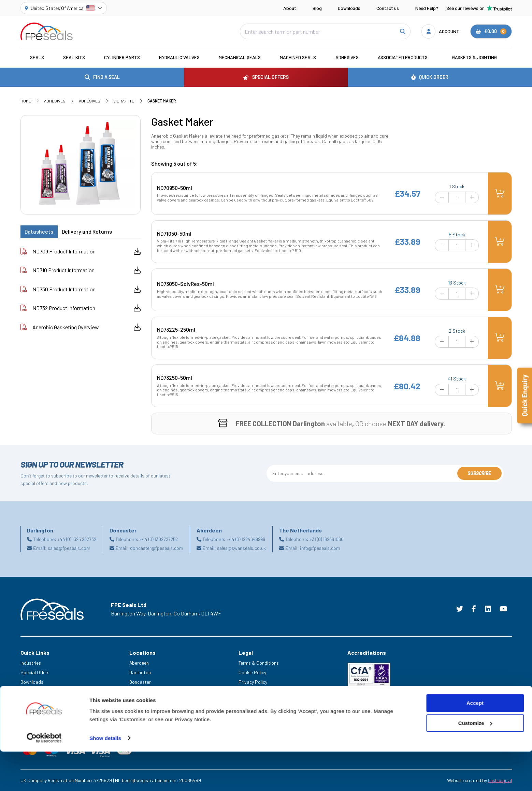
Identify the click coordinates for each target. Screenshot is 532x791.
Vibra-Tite (124, 101)
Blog (317, 8)
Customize (475, 763)
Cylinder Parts (122, 57)
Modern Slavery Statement (266, 691)
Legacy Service (36, 711)
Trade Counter (35, 720)
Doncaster (140, 682)
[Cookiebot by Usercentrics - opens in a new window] (44, 778)
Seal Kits (74, 57)
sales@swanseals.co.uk (241, 548)
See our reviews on (479, 8)
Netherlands (142, 691)
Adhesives (347, 57)
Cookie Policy (252, 672)
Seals (37, 57)
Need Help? (427, 8)
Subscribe (479, 473)
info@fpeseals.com (320, 548)
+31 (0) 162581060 (327, 539)
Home (26, 101)
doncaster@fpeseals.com (157, 548)
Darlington (140, 672)
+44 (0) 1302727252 (159, 539)
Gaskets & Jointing (475, 57)
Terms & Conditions (259, 663)
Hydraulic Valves (179, 57)
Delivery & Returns (257, 701)
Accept (475, 743)
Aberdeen (139, 663)
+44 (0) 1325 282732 (77, 539)
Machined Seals (298, 57)
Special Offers (35, 672)
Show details (105, 778)
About (290, 8)
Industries (31, 663)
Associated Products (403, 57)
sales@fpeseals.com (69, 548)
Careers (29, 701)
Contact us (388, 8)
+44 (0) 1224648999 (246, 539)
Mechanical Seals (240, 57)
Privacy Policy (253, 682)
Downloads (349, 8)
